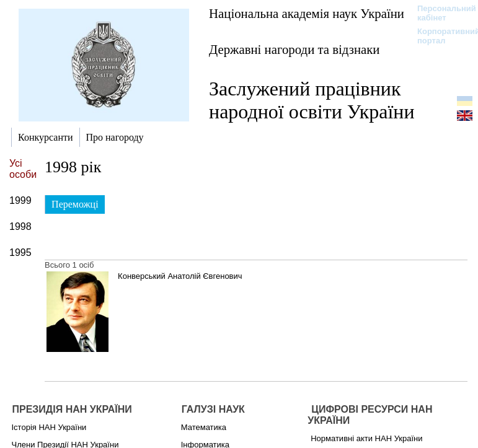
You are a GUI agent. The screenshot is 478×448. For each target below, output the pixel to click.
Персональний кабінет (440, 13)
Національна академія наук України (307, 13)
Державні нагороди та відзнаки (294, 49)
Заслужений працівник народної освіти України (312, 100)
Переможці (75, 204)
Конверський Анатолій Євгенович (180, 276)
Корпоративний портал (440, 36)
